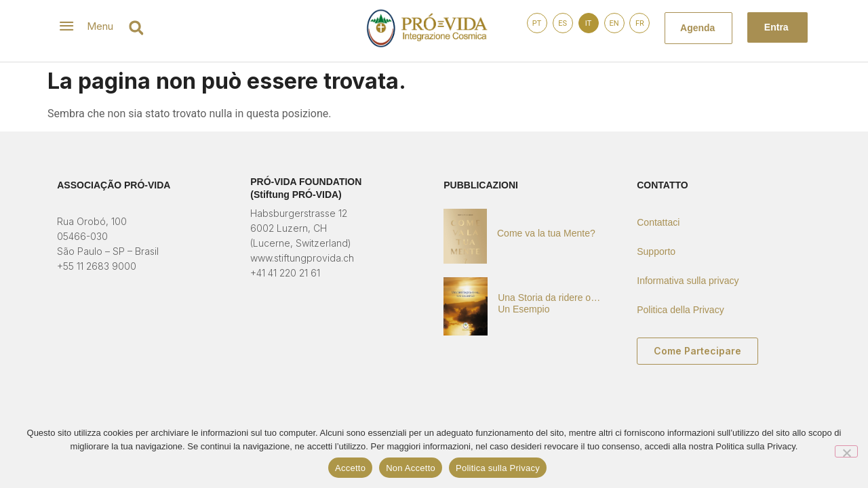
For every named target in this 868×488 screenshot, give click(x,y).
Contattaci (658, 222)
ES (563, 23)
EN (614, 23)
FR (640, 23)
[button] (136, 28)
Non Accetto (411, 468)
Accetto (350, 468)
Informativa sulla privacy (688, 281)
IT (588, 23)
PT (537, 23)
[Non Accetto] (846, 451)
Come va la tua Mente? (546, 233)
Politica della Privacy (680, 310)
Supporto (656, 251)
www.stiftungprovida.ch (302, 258)
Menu (100, 26)
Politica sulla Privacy (498, 468)
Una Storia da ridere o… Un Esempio (549, 303)
